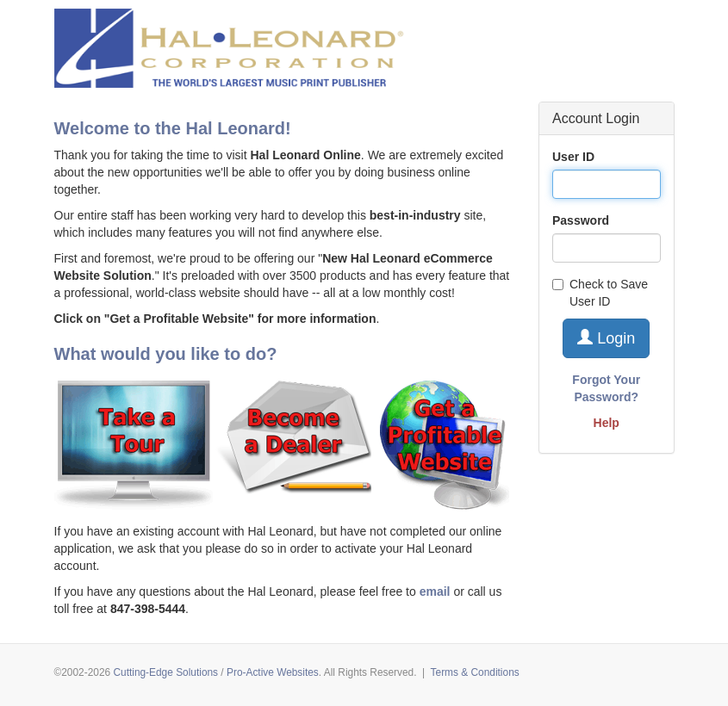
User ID (573, 157)
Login (606, 338)
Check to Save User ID (600, 293)
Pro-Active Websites (273, 672)
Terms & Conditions (475, 672)
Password (581, 220)
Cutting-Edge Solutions (165, 672)
